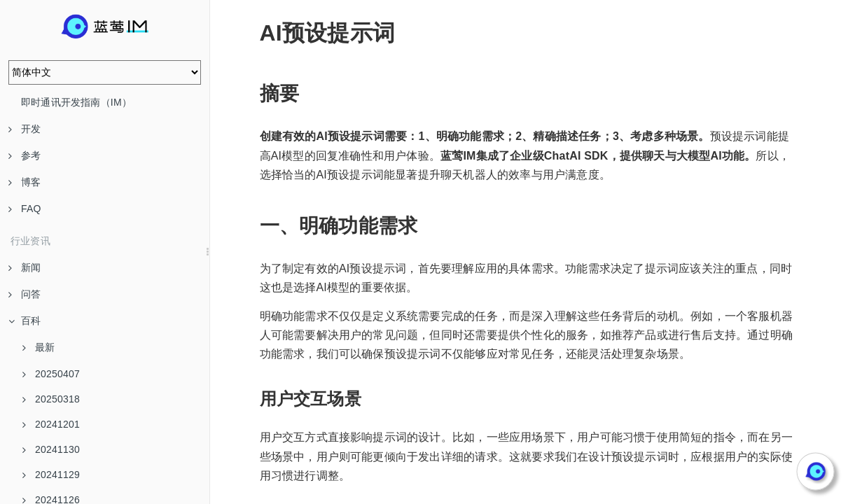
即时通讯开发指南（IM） (76, 102)
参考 (25, 155)
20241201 (51, 424)
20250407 (51, 374)
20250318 (51, 399)
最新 (39, 347)
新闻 (25, 267)
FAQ (25, 209)
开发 (25, 129)
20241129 (51, 475)
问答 (25, 294)
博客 (25, 182)
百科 (25, 321)
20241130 (51, 449)
